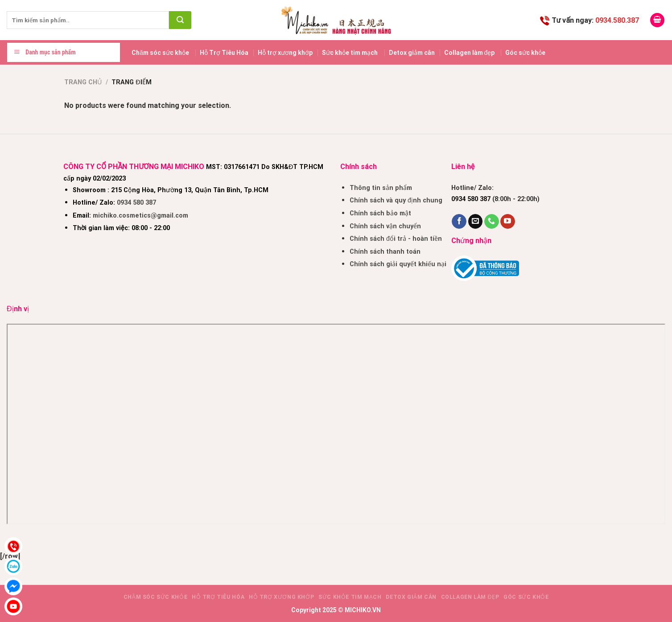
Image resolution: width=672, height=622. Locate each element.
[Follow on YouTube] (508, 222)
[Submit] (180, 20)
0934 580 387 (136, 203)
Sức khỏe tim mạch (350, 53)
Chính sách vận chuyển (385, 226)
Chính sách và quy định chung (396, 200)
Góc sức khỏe (525, 53)
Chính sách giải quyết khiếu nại (398, 264)
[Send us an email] (476, 222)
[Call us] (492, 222)
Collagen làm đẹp (470, 53)
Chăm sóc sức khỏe (160, 53)
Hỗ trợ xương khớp (285, 53)
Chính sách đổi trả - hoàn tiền (396, 239)
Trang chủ (83, 82)
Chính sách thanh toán (385, 252)
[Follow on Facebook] (459, 222)
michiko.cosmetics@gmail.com (140, 216)
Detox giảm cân (412, 53)
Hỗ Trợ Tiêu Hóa (224, 53)
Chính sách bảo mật (380, 213)
